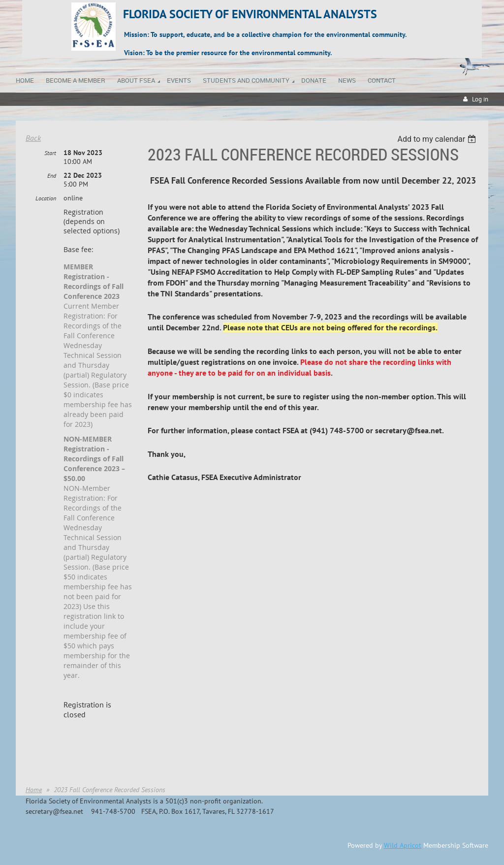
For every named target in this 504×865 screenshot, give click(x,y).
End (52, 176)
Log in (480, 99)
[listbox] (438, 139)
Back (33, 138)
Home (34, 790)
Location (46, 198)
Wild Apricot (403, 845)
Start (50, 153)
